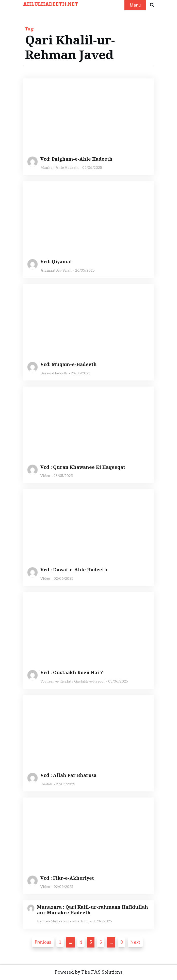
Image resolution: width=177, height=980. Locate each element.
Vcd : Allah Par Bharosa (68, 775)
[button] (152, 5)
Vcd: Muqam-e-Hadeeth (69, 364)
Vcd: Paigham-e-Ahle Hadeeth (76, 159)
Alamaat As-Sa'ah (56, 270)
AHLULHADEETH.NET (51, 4)
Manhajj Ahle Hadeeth (60, 168)
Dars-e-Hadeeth (54, 373)
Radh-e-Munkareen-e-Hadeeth (63, 921)
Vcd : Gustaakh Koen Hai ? (72, 673)
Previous (43, 942)
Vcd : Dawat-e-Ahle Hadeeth (74, 570)
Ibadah (46, 784)
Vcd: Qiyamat (56, 262)
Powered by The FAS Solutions (89, 972)
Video (45, 476)
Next (135, 942)
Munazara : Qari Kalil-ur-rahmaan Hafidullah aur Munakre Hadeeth (93, 910)
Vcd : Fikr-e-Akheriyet (67, 878)
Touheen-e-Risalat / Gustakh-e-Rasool (73, 681)
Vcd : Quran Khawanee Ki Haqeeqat (83, 467)
